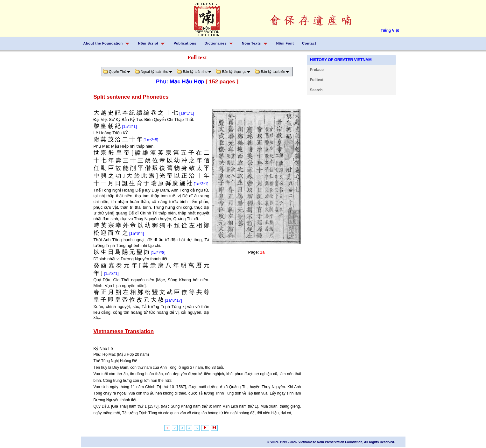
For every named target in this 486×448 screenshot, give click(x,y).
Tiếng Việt (390, 31)
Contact (309, 43)
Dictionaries (216, 43)
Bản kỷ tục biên (273, 72)
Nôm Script (148, 43)
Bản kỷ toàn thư (195, 72)
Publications (185, 43)
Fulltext (317, 80)
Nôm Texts (251, 43)
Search (316, 90)
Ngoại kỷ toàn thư (155, 72)
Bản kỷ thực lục (234, 72)
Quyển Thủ (118, 72)
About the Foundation (103, 43)
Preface (317, 70)
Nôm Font (285, 43)
